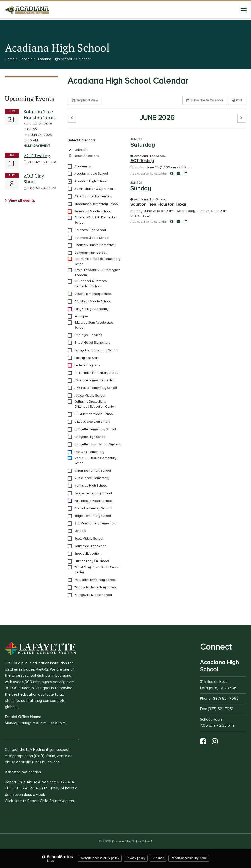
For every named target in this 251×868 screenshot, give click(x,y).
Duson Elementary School (93, 294)
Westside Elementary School (95, 580)
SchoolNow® (142, 841)
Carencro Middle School (92, 238)
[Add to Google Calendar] (172, 174)
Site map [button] (158, 858)
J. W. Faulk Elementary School (96, 388)
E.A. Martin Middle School (92, 301)
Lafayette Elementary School (95, 429)
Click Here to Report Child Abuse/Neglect (40, 801)
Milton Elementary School (93, 471)
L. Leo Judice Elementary (92, 422)
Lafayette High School (90, 437)
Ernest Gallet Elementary (92, 343)
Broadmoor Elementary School (96, 204)
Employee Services (88, 335)
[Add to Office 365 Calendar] (179, 174)
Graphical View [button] (85, 100)
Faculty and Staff (86, 358)
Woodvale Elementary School (95, 587)
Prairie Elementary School (93, 508)
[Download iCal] (185, 174)
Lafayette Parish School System (97, 444)
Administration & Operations (95, 189)
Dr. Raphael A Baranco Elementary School (91, 284)
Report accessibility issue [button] (189, 858)
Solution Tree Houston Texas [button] (158, 204)
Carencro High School (90, 230)
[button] (72, 118)
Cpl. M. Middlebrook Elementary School (97, 261)
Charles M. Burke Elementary (95, 245)
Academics (83, 166)
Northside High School (90, 486)
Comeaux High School (90, 253)
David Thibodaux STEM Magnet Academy (97, 273)
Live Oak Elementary (89, 452)
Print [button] (237, 100)
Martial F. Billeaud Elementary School (95, 461)
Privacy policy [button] (136, 858)
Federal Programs (87, 365)
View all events (22, 201)
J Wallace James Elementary (95, 380)
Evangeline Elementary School (96, 350)
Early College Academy (91, 309)
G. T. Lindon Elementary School (97, 373)
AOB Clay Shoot (34, 179)
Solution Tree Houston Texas (40, 115)
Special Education (87, 554)
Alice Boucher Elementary (93, 196)
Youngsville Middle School (93, 595)
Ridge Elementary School (93, 516)
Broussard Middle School (92, 211)
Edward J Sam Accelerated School (94, 325)
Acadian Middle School (91, 174)
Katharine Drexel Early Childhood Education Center (95, 404)
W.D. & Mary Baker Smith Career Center (97, 570)
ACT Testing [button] (142, 161)
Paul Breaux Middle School (93, 501)
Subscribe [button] (205, 100)
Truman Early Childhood (92, 561)
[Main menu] (244, 10)
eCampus (81, 316)
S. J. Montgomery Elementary (95, 523)
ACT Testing (37, 155)
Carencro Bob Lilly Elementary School (96, 220)
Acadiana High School (55, 59)
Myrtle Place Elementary (92, 478)
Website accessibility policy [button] (100, 858)
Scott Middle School (89, 539)
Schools (26, 59)
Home (10, 59)
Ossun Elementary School (93, 493)
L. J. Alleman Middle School (94, 414)
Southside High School (91, 546)
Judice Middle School (90, 396)
